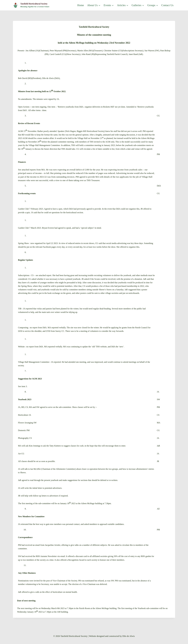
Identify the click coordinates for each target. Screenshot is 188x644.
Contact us (167, 5)
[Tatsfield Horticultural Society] (31, 5)
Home (81, 5)
